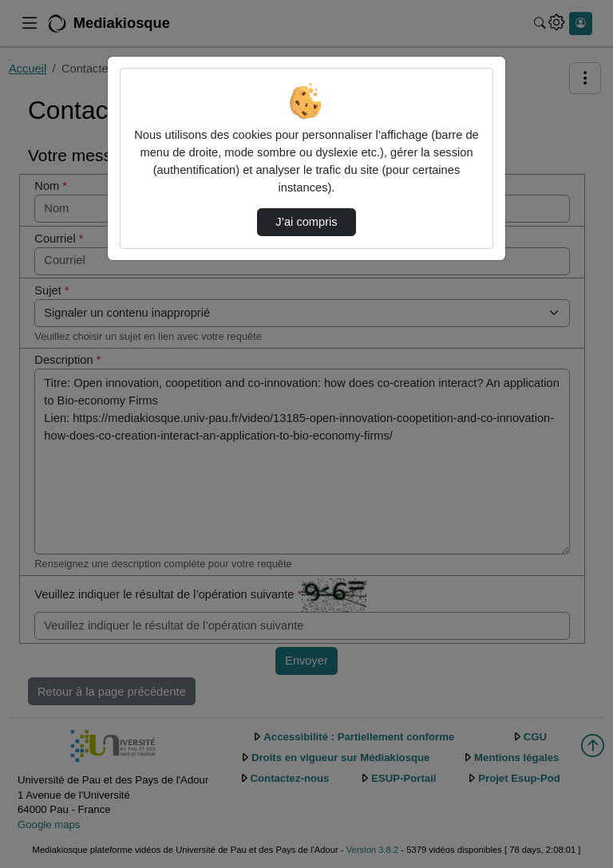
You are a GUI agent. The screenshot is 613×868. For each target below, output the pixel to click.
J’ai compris (306, 222)
